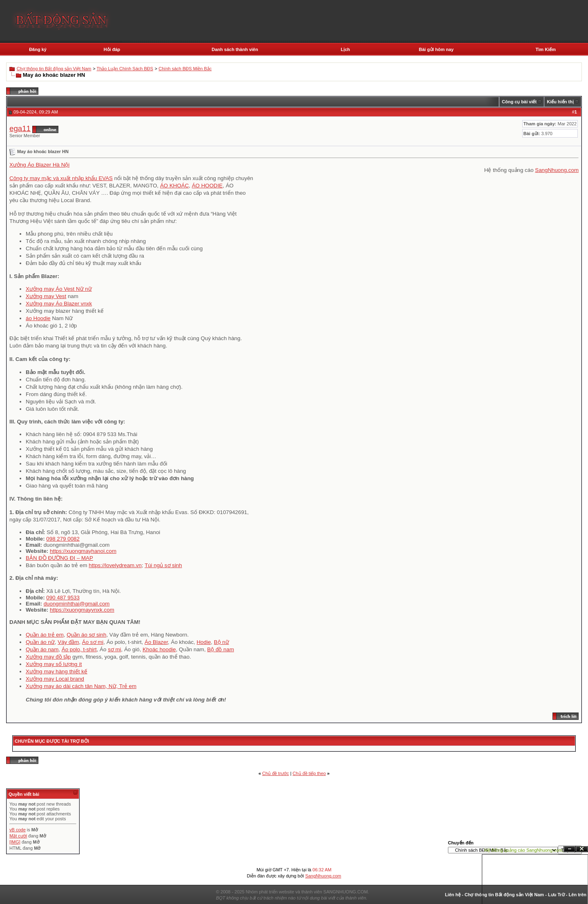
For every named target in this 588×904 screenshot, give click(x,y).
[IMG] (15, 842)
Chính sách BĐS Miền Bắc (185, 69)
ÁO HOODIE (207, 186)
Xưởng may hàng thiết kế (57, 671)
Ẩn (570, 849)
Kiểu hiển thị (560, 102)
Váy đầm (68, 642)
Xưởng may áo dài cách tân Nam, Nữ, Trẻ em (81, 686)
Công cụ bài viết (519, 102)
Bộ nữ (222, 642)
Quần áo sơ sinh (86, 635)
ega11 (20, 128)
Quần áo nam (42, 649)
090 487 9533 (63, 598)
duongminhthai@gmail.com (77, 604)
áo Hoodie (38, 318)
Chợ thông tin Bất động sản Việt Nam (54, 69)
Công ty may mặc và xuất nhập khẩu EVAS (61, 178)
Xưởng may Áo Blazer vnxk (59, 304)
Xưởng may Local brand (55, 679)
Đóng (582, 849)
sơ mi (114, 649)
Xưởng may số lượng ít (54, 664)
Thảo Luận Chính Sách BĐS (125, 69)
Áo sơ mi (93, 642)
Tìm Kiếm (546, 49)
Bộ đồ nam (220, 649)
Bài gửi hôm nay (436, 49)
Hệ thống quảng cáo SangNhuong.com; (524, 850)
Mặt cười (18, 836)
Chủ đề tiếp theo (309, 773)
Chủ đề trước (276, 773)
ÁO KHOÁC (174, 186)
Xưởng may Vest (46, 296)
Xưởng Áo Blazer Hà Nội (39, 165)
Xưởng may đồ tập (48, 657)
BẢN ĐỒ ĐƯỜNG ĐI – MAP (59, 558)
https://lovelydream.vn (115, 565)
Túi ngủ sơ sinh (163, 565)
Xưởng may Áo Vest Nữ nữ (59, 289)
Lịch (345, 49)
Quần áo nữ (40, 642)
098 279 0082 (63, 539)
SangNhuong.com (557, 170)
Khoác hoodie (159, 649)
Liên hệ (453, 895)
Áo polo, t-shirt (79, 649)
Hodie (204, 642)
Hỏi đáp (112, 49)
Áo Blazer (156, 642)
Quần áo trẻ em (45, 635)
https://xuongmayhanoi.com (83, 551)
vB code (18, 830)
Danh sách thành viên (235, 49)
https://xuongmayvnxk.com (82, 610)
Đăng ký (38, 49)
